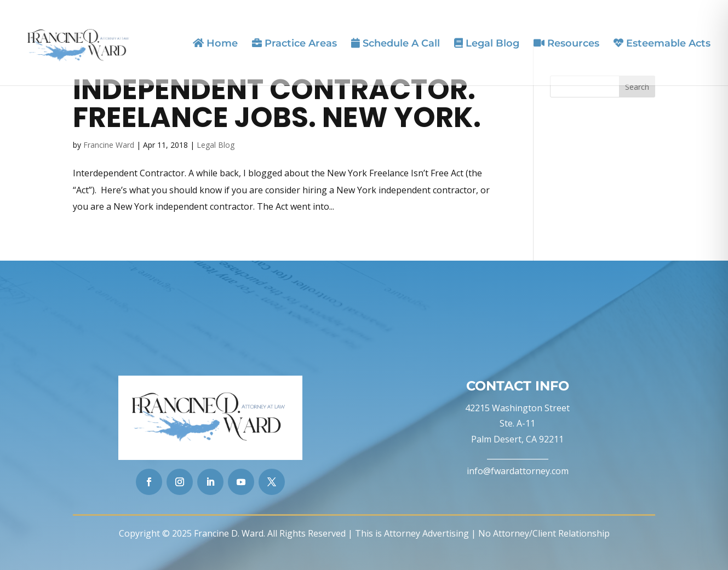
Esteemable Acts (662, 44)
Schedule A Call (395, 44)
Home (215, 44)
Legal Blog (487, 44)
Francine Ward (109, 145)
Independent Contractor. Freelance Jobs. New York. (277, 103)
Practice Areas (294, 44)
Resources (566, 44)
